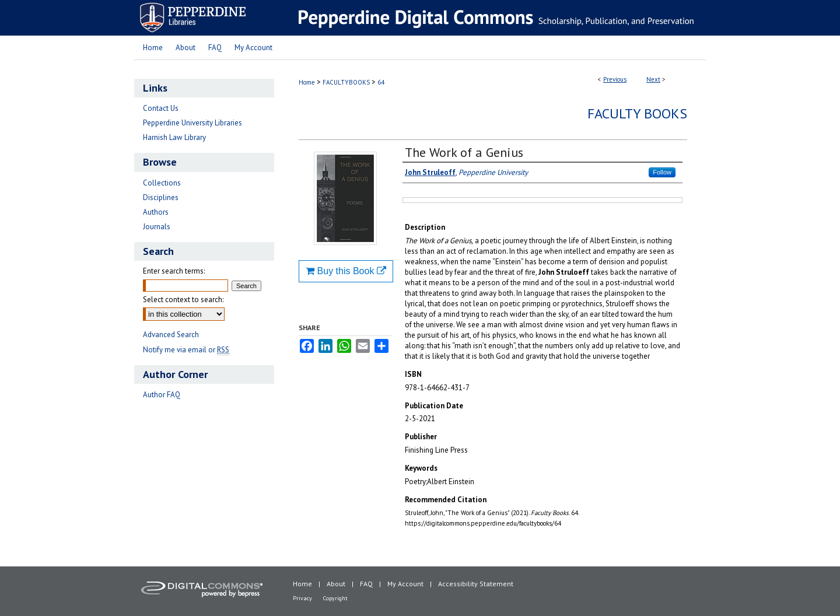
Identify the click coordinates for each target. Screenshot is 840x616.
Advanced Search (171, 335)
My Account (405, 584)
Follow (662, 172)
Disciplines (161, 197)
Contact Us (161, 108)
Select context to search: (183, 300)
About (336, 584)
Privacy (302, 598)
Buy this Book (346, 271)
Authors (156, 212)
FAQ (366, 584)
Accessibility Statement (476, 584)
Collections (162, 183)
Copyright (335, 598)
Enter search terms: (174, 271)
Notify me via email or (186, 350)
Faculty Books (637, 113)
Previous (615, 79)
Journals (157, 227)
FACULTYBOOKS (346, 82)
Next (653, 79)
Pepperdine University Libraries (192, 123)
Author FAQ (162, 395)
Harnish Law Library (174, 137)
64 (381, 82)
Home (307, 82)
